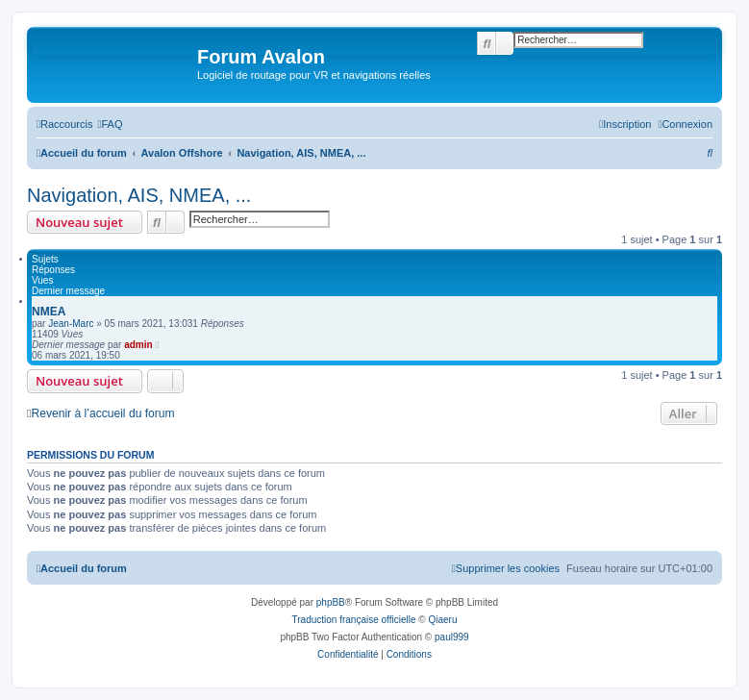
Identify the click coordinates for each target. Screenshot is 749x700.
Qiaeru (442, 620)
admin (138, 345)
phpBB (331, 602)
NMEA (49, 312)
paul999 (452, 637)
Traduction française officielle (354, 620)
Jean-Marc (71, 324)
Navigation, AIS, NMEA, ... (139, 195)
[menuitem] (110, 124)
